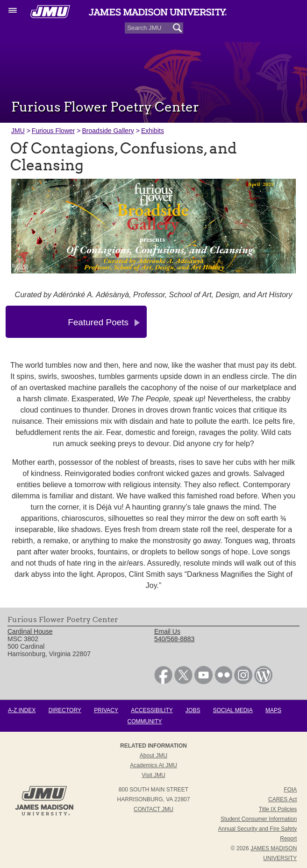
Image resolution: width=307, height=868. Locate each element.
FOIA (290, 790)
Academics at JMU (153, 765)
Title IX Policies (278, 809)
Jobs (193, 710)
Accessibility (152, 710)
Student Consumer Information (259, 819)
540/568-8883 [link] (174, 639)
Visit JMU (153, 775)
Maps (273, 710)
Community (145, 721)
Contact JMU (153, 809)
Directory (65, 710)
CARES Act (282, 799)
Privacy (106, 710)
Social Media (233, 710)
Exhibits (153, 131)
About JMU (153, 756)
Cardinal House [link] (30, 631)
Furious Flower (54, 131)
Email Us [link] (167, 631)
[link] (163, 682)
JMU (18, 131)
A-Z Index (22, 710)
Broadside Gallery (108, 131)
